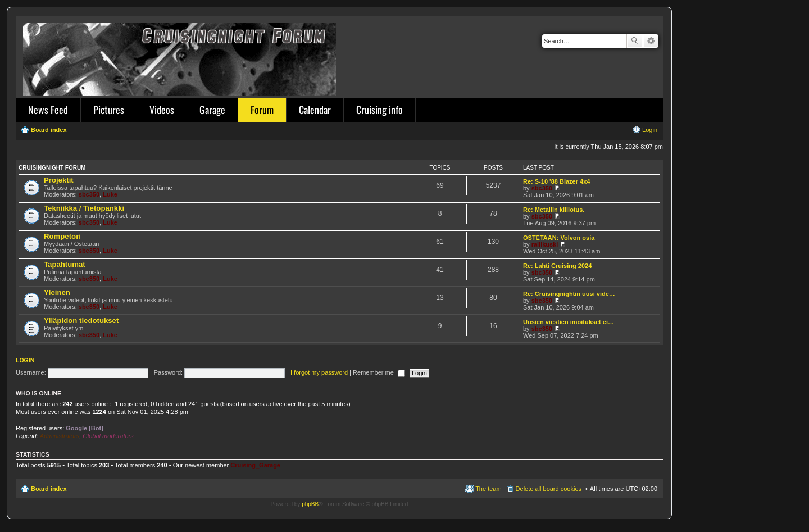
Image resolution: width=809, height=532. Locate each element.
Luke (110, 194)
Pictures (109, 110)
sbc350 (89, 194)
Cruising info (379, 110)
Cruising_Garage (255, 465)
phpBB (310, 504)
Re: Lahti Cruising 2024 (557, 266)
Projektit (59, 180)
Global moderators (108, 436)
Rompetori (62, 236)
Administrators (60, 436)
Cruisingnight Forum (52, 168)
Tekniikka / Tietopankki (84, 208)
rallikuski (545, 244)
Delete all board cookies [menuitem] (549, 489)
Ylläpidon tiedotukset (81, 320)
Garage (212, 110)
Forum (262, 110)
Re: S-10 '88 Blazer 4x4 (556, 181)
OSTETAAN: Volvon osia (559, 238)
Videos (162, 110)
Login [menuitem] (650, 130)
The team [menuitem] (488, 489)
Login (25, 360)
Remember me (379, 372)
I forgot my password (319, 372)
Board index (49, 489)
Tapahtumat (65, 264)
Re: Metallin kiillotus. (554, 210)
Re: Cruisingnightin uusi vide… (569, 294)
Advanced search (651, 41)
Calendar (315, 110)
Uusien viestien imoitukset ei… (569, 322)
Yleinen (57, 292)
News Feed (48, 110)
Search (635, 41)
